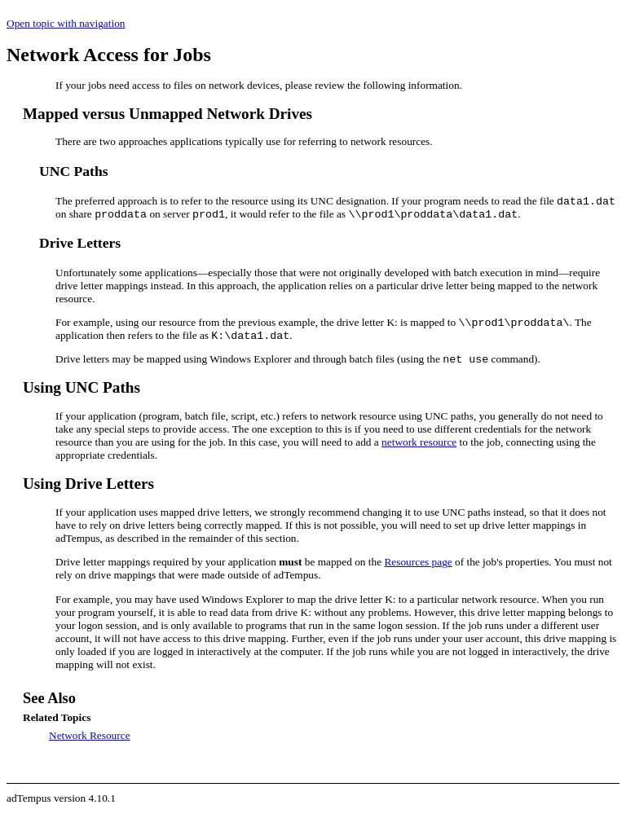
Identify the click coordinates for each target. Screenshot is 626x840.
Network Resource (90, 735)
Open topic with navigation (66, 23)
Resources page (418, 562)
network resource (419, 442)
